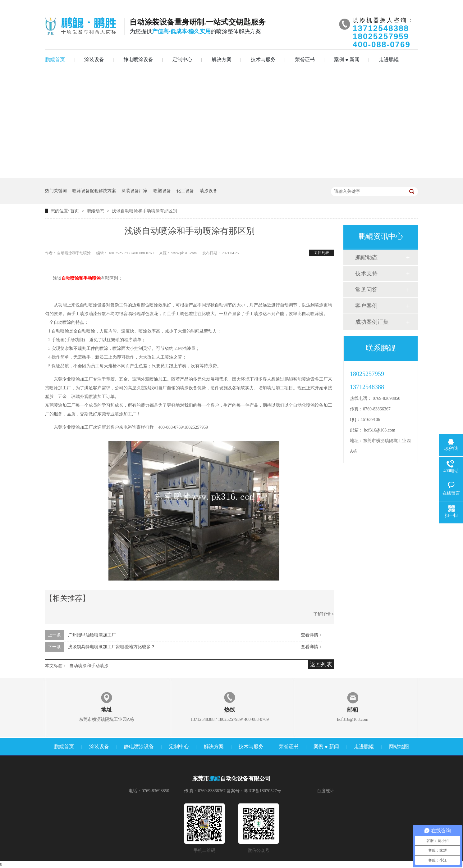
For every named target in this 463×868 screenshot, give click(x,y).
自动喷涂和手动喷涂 (89, 666)
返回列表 (322, 253)
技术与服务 (263, 59)
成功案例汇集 (372, 322)
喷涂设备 (209, 191)
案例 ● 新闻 (347, 59)
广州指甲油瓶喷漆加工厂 (92, 635)
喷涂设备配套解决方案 (94, 191)
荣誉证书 (305, 59)
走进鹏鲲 (389, 59)
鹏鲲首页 (55, 59)
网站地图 (399, 746)
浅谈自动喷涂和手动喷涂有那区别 (144, 211)
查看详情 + (311, 635)
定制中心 (182, 59)
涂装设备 (94, 59)
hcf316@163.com (380, 430)
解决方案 (222, 59)
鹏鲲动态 (96, 211)
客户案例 (366, 306)
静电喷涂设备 (138, 59)
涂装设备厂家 (135, 191)
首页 (75, 211)
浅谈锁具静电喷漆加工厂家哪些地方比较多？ (112, 647)
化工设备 (185, 191)
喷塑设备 (162, 191)
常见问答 (366, 290)
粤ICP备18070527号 (263, 791)
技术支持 (366, 274)
